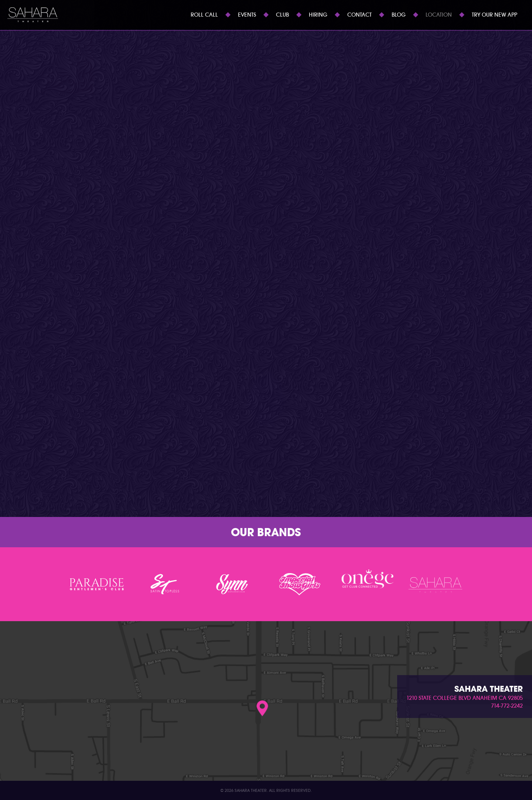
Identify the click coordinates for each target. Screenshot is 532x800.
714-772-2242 (507, 706)
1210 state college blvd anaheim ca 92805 (465, 698)
